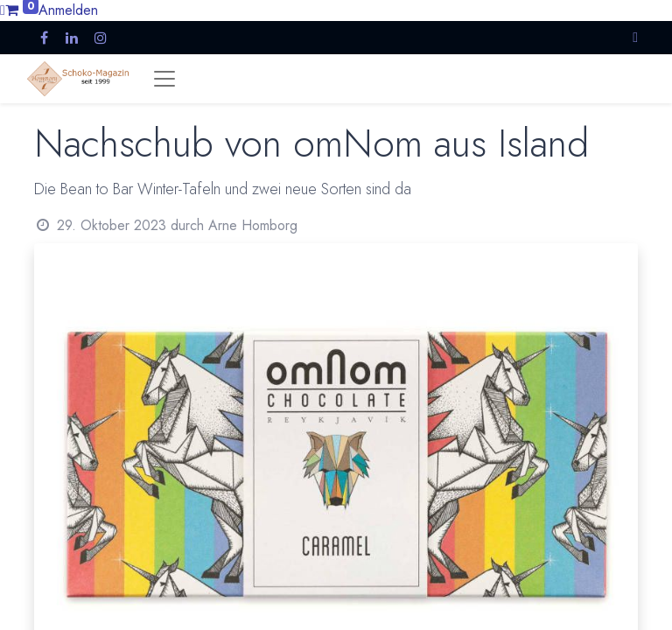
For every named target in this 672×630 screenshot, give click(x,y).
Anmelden (68, 10)
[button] (635, 37)
